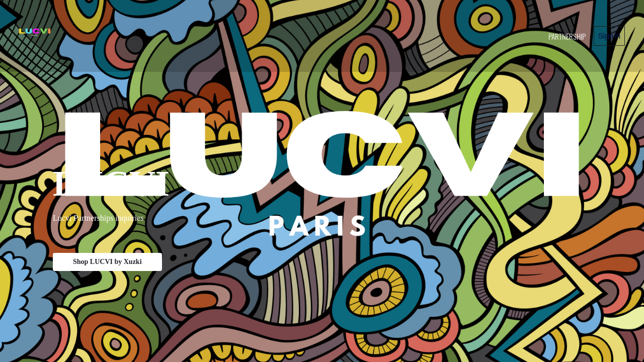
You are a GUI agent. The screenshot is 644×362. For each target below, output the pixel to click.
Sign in (609, 36)
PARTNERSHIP (567, 36)
